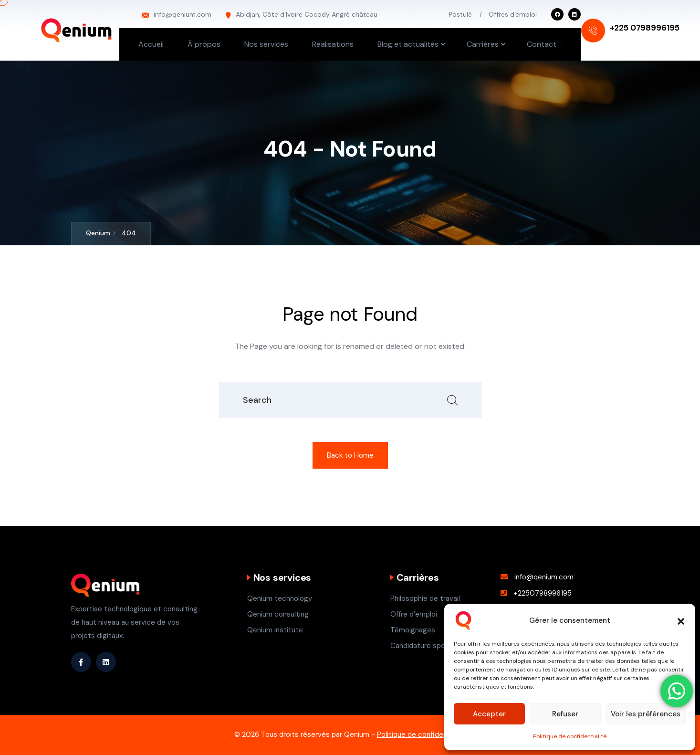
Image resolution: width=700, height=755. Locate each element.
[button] (681, 620)
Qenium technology (280, 598)
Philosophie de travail (425, 598)
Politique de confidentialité (570, 736)
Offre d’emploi (414, 614)
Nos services (266, 44)
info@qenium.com (183, 14)
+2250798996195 (543, 593)
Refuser (565, 714)
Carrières (483, 44)
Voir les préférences (646, 714)
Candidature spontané (427, 646)
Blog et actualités (408, 44)
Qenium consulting (278, 614)
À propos (204, 44)
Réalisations (333, 44)
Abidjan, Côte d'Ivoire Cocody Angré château (307, 14)
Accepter (489, 714)
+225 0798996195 (645, 28)
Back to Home (350, 455)
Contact (542, 44)
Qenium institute (275, 630)
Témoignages (413, 630)
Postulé (460, 14)
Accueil (151, 44)
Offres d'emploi (513, 14)
